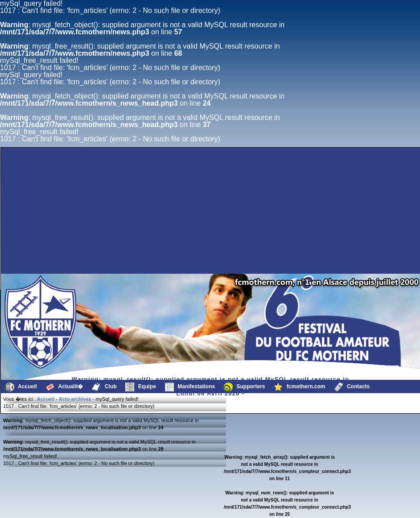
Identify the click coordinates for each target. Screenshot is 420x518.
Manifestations (190, 387)
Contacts (352, 387)
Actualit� (65, 387)
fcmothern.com (300, 387)
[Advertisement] (68, 252)
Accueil (21, 387)
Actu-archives (75, 399)
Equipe (140, 387)
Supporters (244, 387)
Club (104, 387)
